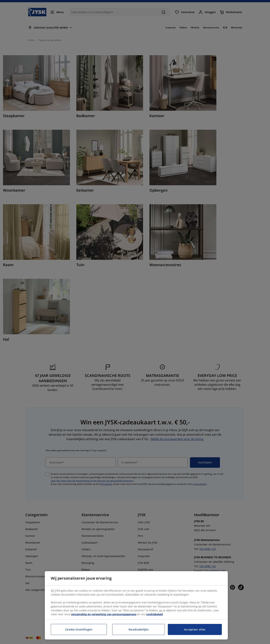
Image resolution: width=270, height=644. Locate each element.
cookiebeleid (154, 614)
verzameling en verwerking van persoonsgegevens (104, 614)
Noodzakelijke (139, 629)
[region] (136, 605)
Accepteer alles (195, 629)
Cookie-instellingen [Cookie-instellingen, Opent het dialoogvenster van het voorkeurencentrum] (79, 629)
